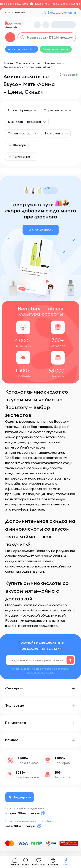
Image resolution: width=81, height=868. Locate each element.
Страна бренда (20, 110)
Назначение (54, 133)
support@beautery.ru (23, 813)
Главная (8, 63)
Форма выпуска (55, 110)
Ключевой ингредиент (25, 122)
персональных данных (41, 672)
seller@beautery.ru (21, 826)
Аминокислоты (54, 63)
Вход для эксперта (62, 12)
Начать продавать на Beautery (29, 821)
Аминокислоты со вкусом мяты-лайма (27, 67)
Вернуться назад (40, 230)
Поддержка (20, 797)
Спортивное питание (29, 63)
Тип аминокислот (21, 133)
